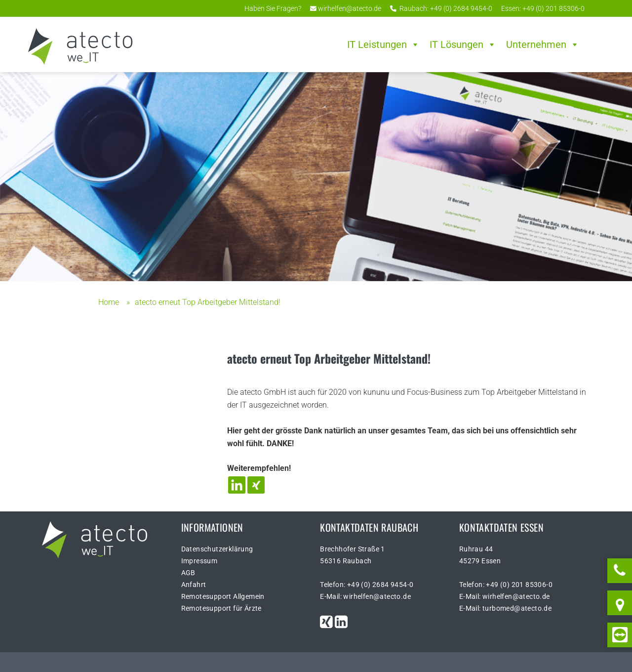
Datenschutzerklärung (217, 549)
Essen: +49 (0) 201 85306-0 (542, 8)
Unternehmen (543, 44)
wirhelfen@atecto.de (346, 8)
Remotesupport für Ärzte (221, 608)
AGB (188, 573)
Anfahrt (194, 585)
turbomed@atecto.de (517, 608)
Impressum (199, 561)
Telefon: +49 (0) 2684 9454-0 (367, 585)
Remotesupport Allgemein (223, 596)
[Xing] (256, 485)
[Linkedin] (237, 485)
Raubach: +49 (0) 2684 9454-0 (441, 8)
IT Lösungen (463, 44)
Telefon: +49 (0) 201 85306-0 (506, 585)
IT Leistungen (383, 44)
